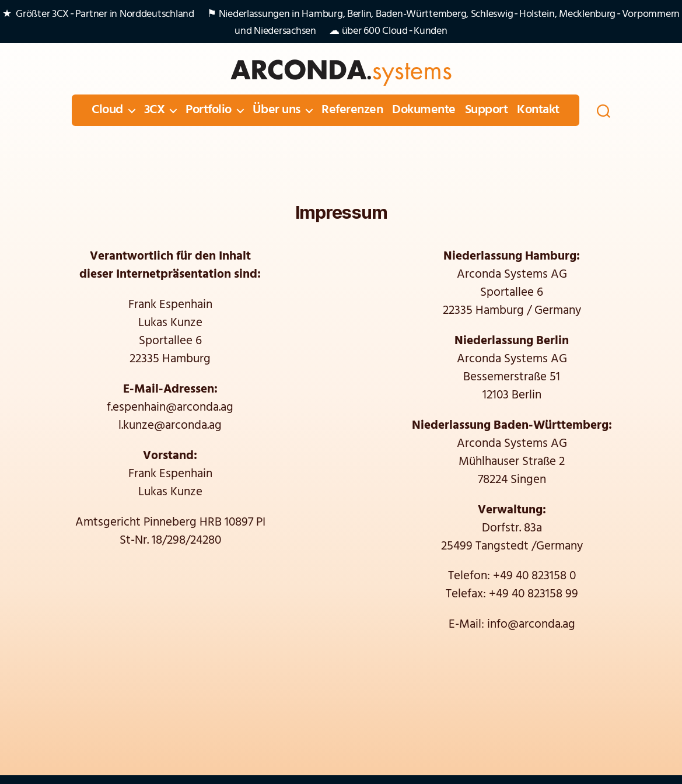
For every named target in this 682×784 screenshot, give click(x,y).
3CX (155, 110)
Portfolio (209, 110)
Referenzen (352, 110)
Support (487, 110)
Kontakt (538, 110)
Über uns (277, 110)
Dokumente (424, 110)
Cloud (107, 110)
